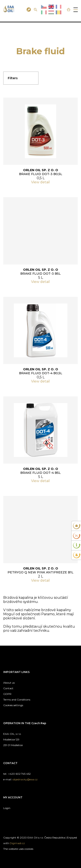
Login (7, 808)
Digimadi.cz (17, 843)
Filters (13, 78)
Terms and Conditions (17, 700)
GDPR (7, 694)
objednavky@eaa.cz (25, 779)
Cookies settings (13, 705)
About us (9, 683)
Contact (8, 688)
